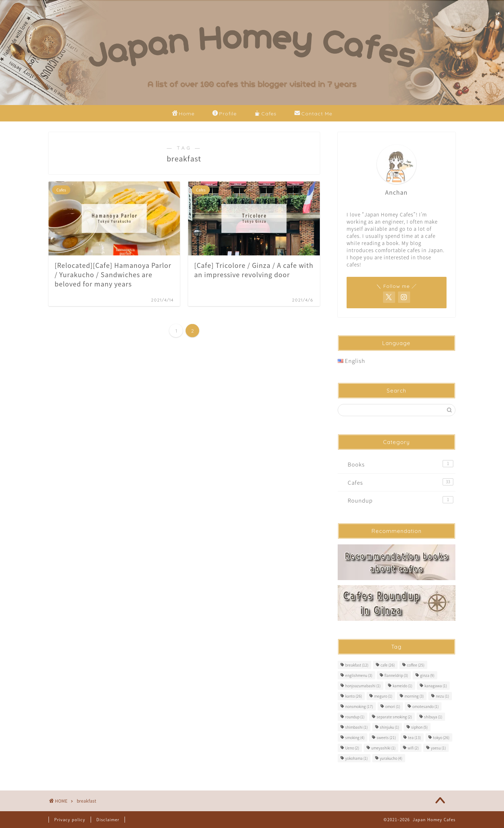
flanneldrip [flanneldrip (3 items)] (396, 675)
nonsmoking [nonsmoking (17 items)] (359, 706)
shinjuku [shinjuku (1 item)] (389, 727)
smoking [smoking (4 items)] (355, 737)
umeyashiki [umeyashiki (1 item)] (383, 748)
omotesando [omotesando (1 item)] (425, 706)
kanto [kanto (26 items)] (354, 696)
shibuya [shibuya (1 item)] (433, 717)
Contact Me (313, 114)
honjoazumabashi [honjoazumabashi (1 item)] (363, 686)
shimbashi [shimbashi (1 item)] (356, 727)
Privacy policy (70, 820)
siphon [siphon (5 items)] (419, 727)
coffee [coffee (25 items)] (416, 665)
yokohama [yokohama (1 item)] (356, 758)
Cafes (266, 114)
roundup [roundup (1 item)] (355, 717)
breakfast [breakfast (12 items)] (357, 665)
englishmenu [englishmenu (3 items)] (359, 675)
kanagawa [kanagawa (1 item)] (436, 686)
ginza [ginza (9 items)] (427, 675)
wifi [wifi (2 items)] (413, 748)
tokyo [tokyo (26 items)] (441, 737)
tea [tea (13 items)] (414, 737)
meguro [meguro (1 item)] (383, 696)
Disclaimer (108, 820)
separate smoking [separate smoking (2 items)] (394, 717)
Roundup (400, 500)
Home (183, 114)
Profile (225, 114)
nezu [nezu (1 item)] (442, 696)
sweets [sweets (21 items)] (386, 737)
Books (400, 464)
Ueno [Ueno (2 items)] (352, 748)
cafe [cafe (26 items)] (388, 665)
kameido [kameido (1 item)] (402, 686)
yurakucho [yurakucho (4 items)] (391, 758)
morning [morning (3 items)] (414, 696)
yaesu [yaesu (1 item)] (438, 748)
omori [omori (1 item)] (393, 706)
